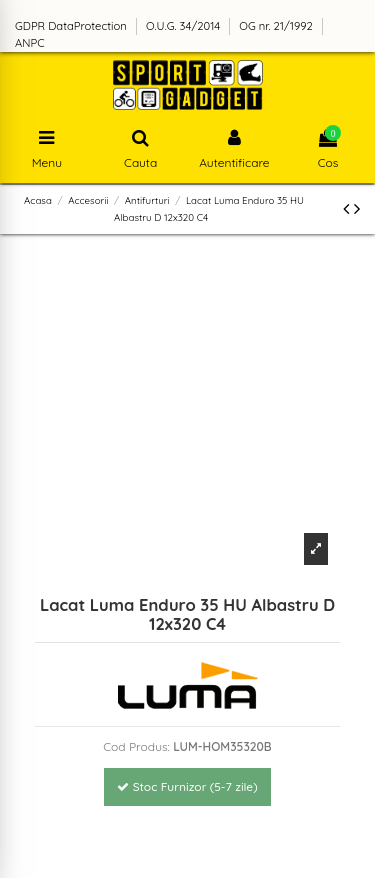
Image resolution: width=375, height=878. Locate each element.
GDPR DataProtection (72, 26)
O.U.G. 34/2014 (184, 26)
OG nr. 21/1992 (277, 26)
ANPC (30, 43)
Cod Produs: (136, 746)
